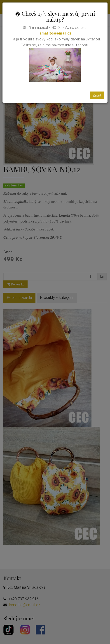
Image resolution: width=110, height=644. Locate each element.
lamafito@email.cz (55, 33)
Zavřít (97, 95)
